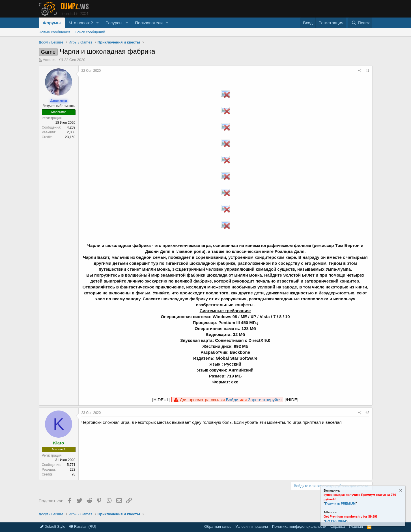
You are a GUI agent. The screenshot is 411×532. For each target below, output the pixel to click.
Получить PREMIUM (340, 503)
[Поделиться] (360, 71)
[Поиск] (360, 23)
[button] (97, 23)
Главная (356, 526)
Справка (338, 526)
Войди (232, 400)
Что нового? (81, 23)
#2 (367, 413)
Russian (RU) (83, 526)
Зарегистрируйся (265, 400)
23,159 (70, 137)
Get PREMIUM (335, 521)
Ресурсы (114, 23)
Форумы (52, 23)
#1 (367, 71)
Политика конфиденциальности (299, 526)
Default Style (53, 526)
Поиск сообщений (90, 32)
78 (73, 474)
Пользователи (149, 23)
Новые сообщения (55, 32)
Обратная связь (218, 526)
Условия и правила (252, 526)
